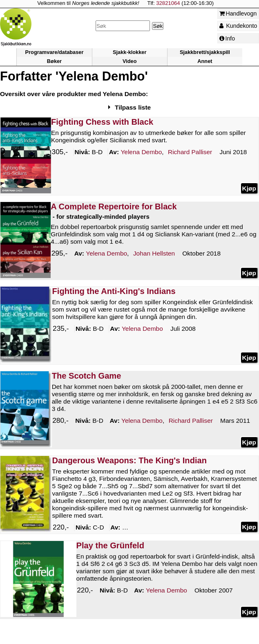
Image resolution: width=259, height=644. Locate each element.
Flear (186, 528)
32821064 (168, 3)
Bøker (54, 61)
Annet (205, 61)
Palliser (190, 153)
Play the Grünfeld (110, 545)
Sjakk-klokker (129, 53)
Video (130, 61)
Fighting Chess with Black (102, 122)
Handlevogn (238, 13)
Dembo (141, 153)
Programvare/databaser (55, 53)
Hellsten (154, 254)
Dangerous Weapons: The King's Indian (129, 460)
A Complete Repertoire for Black (114, 206)
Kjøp (249, 188)
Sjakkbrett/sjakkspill (205, 53)
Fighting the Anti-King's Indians (114, 291)
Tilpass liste (133, 107)
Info (227, 38)
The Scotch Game (87, 376)
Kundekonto (238, 26)
